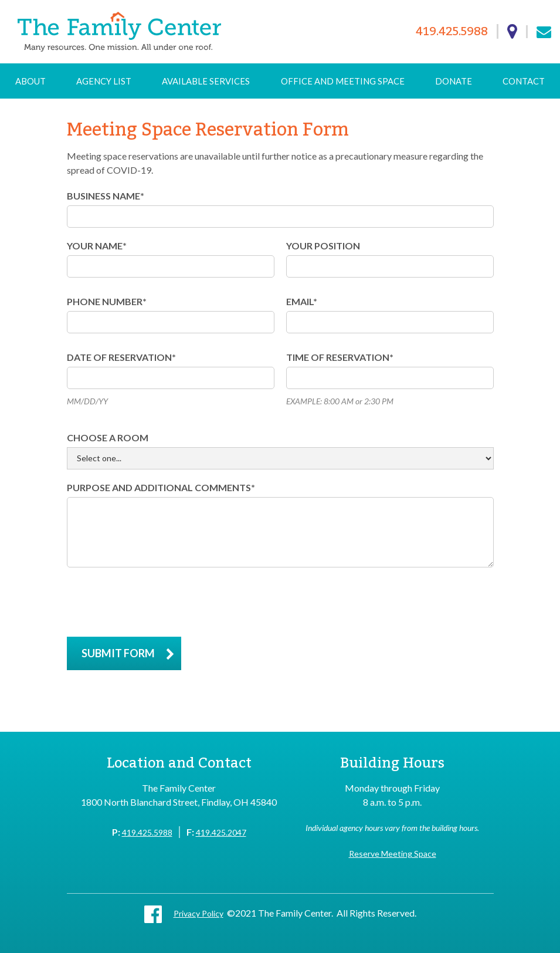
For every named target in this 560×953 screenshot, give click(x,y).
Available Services (206, 81)
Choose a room (108, 437)
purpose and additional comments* (161, 487)
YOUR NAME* (97, 246)
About (30, 81)
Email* (302, 301)
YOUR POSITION (323, 246)
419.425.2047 (221, 832)
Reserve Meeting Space (393, 854)
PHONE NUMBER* (107, 301)
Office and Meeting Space (343, 81)
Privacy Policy (198, 913)
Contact (524, 81)
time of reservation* (340, 357)
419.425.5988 (452, 32)
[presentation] (156, 602)
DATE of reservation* (121, 357)
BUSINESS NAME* (106, 196)
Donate (454, 81)
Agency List (104, 81)
